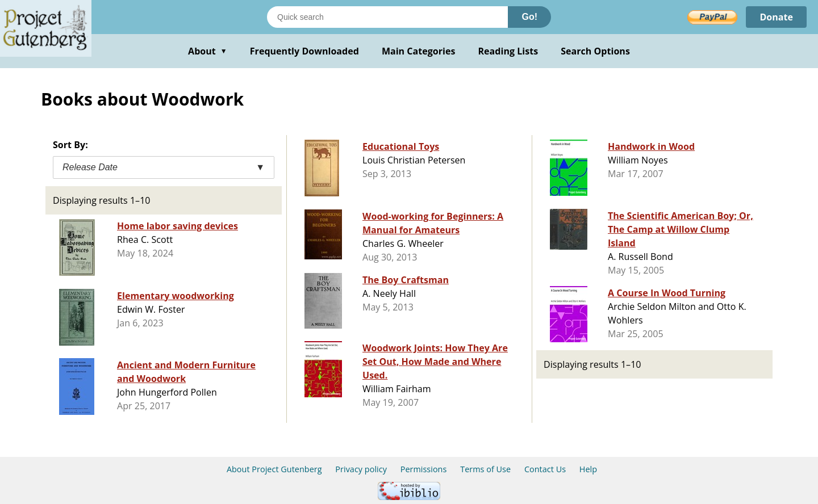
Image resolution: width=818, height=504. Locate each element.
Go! (529, 17)
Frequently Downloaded (304, 51)
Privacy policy (361, 469)
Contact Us (545, 469)
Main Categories (419, 51)
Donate (776, 17)
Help (588, 469)
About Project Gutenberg (274, 469)
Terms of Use (485, 469)
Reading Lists (508, 51)
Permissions (424, 469)
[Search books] (387, 17)
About (208, 51)
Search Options (595, 51)
